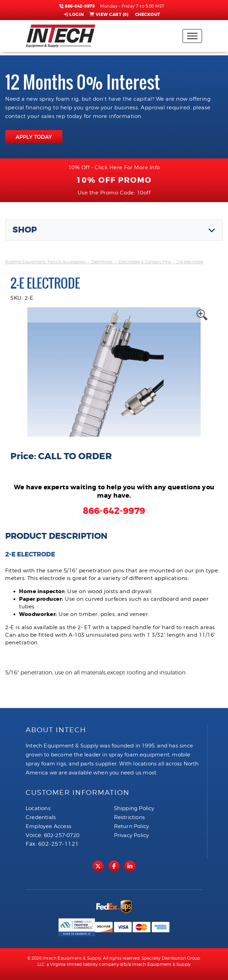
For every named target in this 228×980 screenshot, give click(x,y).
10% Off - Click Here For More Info (114, 167)
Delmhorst (102, 262)
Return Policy (132, 826)
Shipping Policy (134, 808)
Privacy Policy (132, 835)
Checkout (147, 15)
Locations (38, 808)
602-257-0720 (62, 835)
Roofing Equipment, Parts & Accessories (45, 262)
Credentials (41, 817)
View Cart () (109, 15)
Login (74, 15)
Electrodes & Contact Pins (145, 262)
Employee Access (49, 826)
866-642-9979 (77, 6)
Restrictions (129, 817)
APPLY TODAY (34, 137)
